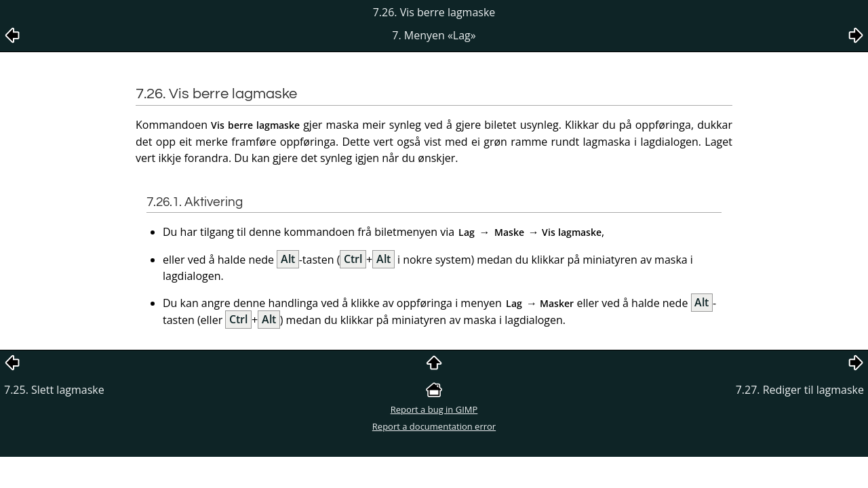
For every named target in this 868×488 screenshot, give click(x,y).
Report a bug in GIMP (434, 409)
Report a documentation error (434, 426)
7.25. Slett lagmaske (54, 390)
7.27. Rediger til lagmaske (800, 390)
